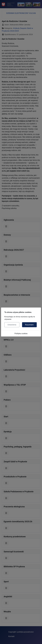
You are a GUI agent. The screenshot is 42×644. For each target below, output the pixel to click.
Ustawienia (12, 325)
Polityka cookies (21, 334)
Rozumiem (29, 325)
